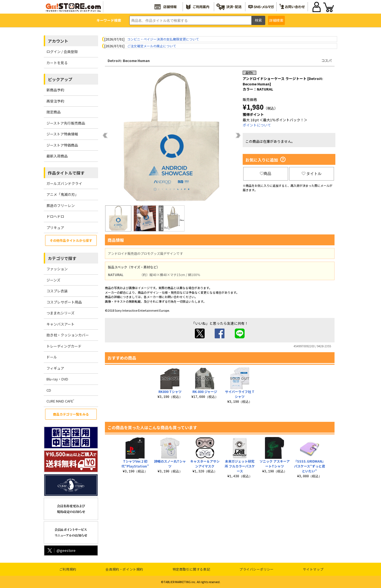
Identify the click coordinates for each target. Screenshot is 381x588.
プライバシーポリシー (257, 569)
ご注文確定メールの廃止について (152, 46)
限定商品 (54, 112)
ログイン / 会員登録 (62, 52)
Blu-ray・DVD (57, 379)
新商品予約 (55, 90)
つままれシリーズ (60, 313)
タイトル (312, 174)
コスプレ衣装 (57, 291)
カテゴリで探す (62, 258)
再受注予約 (55, 101)
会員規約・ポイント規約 (124, 569)
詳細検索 (276, 20)
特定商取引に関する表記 (191, 569)
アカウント (58, 41)
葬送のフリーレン (61, 205)
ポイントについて (257, 125)
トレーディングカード (64, 346)
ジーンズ (53, 280)
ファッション (57, 269)
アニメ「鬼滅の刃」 (62, 194)
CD (49, 390)
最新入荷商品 (57, 156)
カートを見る (57, 63)
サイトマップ (313, 569)
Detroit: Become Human (129, 61)
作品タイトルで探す (66, 173)
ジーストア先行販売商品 (66, 123)
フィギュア (55, 368)
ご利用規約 (68, 569)
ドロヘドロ (55, 216)
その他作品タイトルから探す (71, 240)
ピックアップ (60, 79)
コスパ (327, 61)
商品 (266, 174)
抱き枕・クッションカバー (68, 335)
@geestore (61, 550)
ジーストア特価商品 (62, 145)
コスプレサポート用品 (64, 302)
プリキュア (55, 228)
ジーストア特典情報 (62, 134)
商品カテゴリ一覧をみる (71, 414)
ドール (52, 357)
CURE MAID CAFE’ (60, 401)
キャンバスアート (60, 324)
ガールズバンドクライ (64, 183)
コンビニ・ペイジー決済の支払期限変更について (163, 39)
